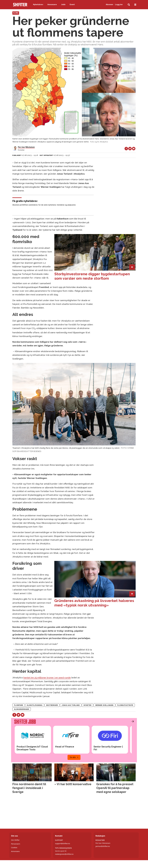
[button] (132, 721)
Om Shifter (15, 840)
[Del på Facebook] (126, 149)
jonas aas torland (71, 705)
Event (72, 4)
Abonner (109, 4)
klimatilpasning (35, 705)
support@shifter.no (62, 843)
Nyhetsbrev (38, 4)
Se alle (73, 757)
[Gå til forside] (20, 5)
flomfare (19, 705)
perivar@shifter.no (103, 846)
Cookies (14, 848)
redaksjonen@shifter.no (64, 854)
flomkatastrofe (125, 705)
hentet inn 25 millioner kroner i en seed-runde (47, 678)
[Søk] (129, 5)
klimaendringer (22, 709)
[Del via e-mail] (134, 149)
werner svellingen (104, 705)
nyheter (88, 705)
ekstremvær (52, 705)
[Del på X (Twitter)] (130, 149)
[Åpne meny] (135, 5)
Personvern (16, 844)
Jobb (63, 4)
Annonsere (52, 4)
